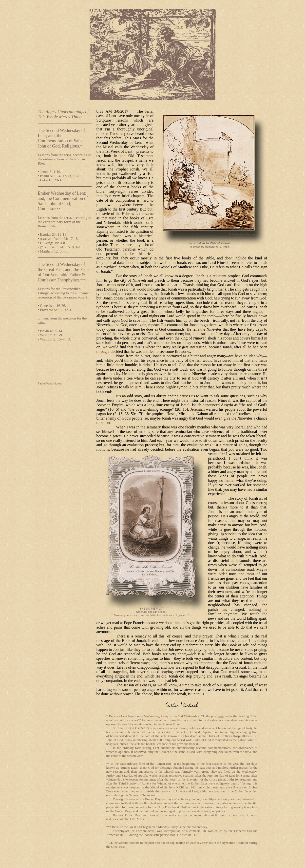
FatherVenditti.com (50, 383)
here (221, 716)
